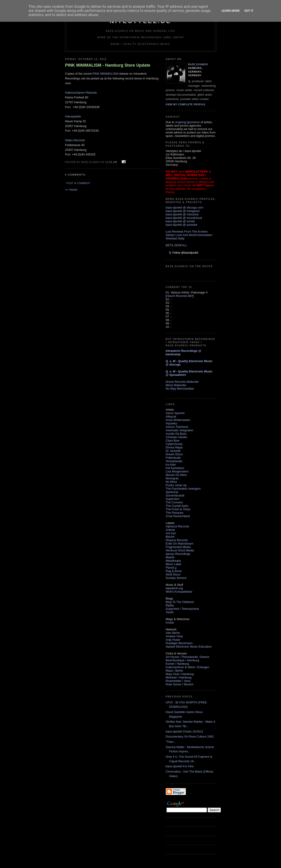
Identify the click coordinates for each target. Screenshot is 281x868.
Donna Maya (174, 447)
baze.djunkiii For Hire (180, 766)
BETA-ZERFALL (177, 245)
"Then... (171, 742)
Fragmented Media (178, 547)
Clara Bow (173, 441)
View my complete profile (186, 104)
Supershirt (173, 499)
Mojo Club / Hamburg (180, 674)
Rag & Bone (174, 571)
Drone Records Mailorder (182, 382)
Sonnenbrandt (175, 495)
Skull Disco (173, 574)
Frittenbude (173, 458)
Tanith (170, 612)
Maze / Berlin (174, 671)
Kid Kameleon (175, 468)
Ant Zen (171, 533)
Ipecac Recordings (178, 554)
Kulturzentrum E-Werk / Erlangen (188, 667)
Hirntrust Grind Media (180, 550)
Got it (249, 11)
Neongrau (172, 478)
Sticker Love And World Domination (189, 235)
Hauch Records (177, 296)
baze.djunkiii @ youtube (182, 225)
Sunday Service (176, 578)
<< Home (71, 190)
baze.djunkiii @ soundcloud (184, 218)
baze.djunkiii (198, 64)
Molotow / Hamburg (179, 677)
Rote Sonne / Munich (180, 684)
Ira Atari (171, 465)
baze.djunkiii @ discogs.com (185, 208)
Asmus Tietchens (177, 427)
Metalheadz (173, 561)
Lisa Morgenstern (177, 471)
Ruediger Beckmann (179, 643)
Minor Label (174, 564)
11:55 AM (111, 162)
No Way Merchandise (180, 389)
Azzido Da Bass (176, 434)
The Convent (174, 502)
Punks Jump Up (176, 485)
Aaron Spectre (175, 413)
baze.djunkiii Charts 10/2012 (185, 731)
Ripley (170, 605)
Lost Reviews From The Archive (187, 232)
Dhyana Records (177, 540)
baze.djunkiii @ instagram (183, 211)
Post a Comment (79, 183)
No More (171, 482)
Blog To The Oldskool (180, 602)
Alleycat (171, 416)
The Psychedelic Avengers (183, 489)
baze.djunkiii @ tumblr (180, 221)
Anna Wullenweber (178, 420)
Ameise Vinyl (174, 636)
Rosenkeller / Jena (178, 681)
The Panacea (175, 513)
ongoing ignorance (187, 122)
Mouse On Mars (176, 475)
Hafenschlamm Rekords (81, 93)
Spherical (172, 492)
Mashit (170, 557)
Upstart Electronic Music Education (189, 647)
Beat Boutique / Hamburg (182, 660)
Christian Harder (177, 437)
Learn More (231, 11)
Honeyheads (174, 461)
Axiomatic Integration (180, 430)
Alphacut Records (178, 526)
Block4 (170, 537)
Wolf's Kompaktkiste (179, 592)
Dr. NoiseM (173, 451)
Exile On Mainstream (180, 544)
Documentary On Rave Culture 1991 (190, 736)
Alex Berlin (173, 633)
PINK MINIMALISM (105, 74)
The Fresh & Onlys (178, 509)
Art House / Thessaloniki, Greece (188, 657)
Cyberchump (174, 444)
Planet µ (171, 568)
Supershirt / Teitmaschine (182, 609)
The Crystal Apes (177, 506)
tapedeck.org (174, 588)
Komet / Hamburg (177, 664)
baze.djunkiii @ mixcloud (182, 214)
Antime (170, 530)
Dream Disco (174, 454)
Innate (170, 623)
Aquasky (171, 423)
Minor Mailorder (176, 385)
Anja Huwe (173, 640)
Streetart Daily (175, 238)
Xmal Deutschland (178, 516)
